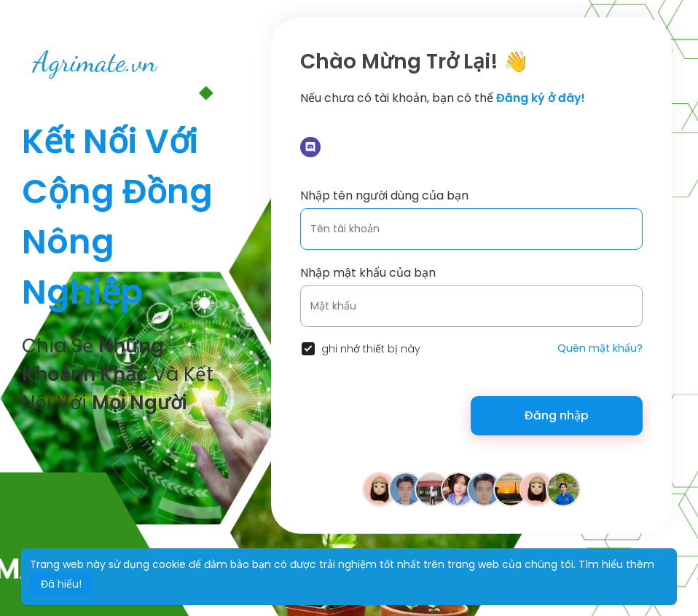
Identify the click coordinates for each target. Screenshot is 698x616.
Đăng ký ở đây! (541, 98)
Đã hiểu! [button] (61, 584)
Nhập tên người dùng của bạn (384, 196)
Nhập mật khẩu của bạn (368, 273)
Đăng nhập (557, 415)
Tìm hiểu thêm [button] (616, 564)
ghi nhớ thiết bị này (371, 349)
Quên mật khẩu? (600, 348)
